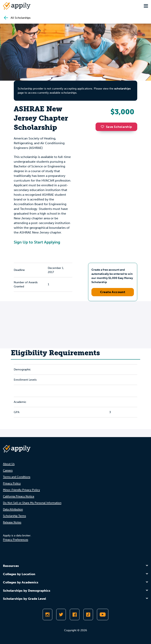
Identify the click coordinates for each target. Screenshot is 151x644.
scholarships (122, 89)
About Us (9, 464)
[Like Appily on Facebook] (75, 614)
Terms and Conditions (17, 477)
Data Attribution (13, 509)
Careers (8, 470)
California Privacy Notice (19, 496)
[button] (103, 127)
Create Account (113, 292)
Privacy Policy (12, 483)
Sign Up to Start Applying (37, 242)
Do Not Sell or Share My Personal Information (32, 503)
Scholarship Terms (14, 516)
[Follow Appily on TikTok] (88, 614)
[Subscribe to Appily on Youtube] (103, 614)
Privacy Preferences (16, 540)
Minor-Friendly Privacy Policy (21, 490)
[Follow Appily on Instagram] (47, 614)
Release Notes (12, 522)
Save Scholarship (116, 127)
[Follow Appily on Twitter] (61, 614)
